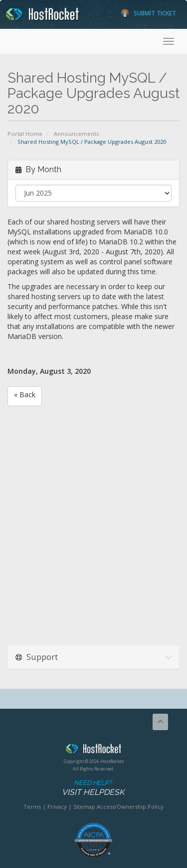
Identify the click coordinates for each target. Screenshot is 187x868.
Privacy (57, 807)
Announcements (76, 134)
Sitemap (84, 807)
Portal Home (25, 134)
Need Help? (93, 788)
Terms (32, 807)
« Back (25, 394)
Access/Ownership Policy (130, 807)
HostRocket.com (93, 751)
